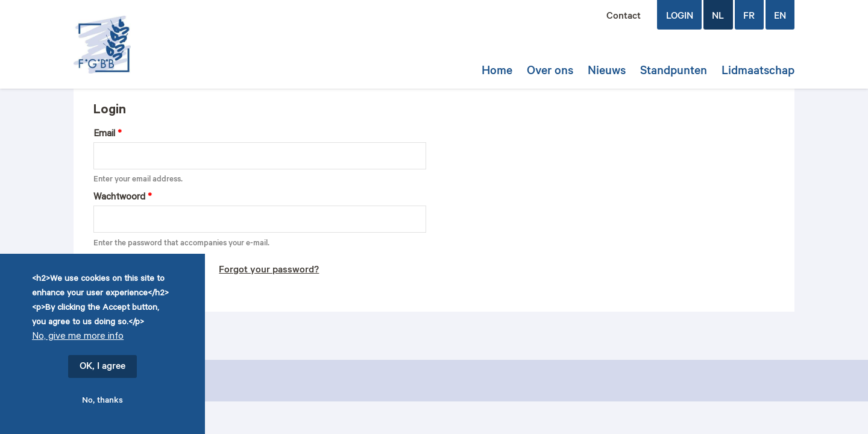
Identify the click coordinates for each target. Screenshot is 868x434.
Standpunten (674, 72)
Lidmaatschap (758, 72)
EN (780, 17)
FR (749, 17)
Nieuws (607, 72)
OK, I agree (102, 367)
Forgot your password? (269, 271)
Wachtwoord (123, 198)
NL (718, 17)
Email (108, 135)
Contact (624, 17)
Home (497, 72)
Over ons (550, 72)
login (680, 17)
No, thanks (102, 401)
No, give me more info (78, 337)
